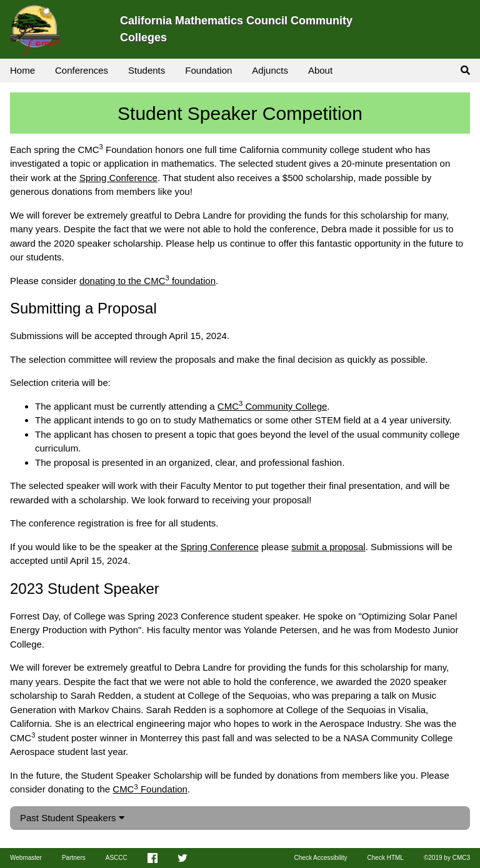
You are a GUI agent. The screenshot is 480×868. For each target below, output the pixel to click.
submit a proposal (328, 547)
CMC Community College (272, 406)
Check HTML (386, 858)
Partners (74, 858)
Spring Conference (118, 178)
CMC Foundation (150, 789)
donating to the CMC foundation (147, 281)
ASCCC (117, 858)
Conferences (82, 70)
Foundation (208, 70)
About (320, 70)
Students (147, 70)
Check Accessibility (321, 858)
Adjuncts (270, 70)
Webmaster (26, 858)
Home (22, 70)
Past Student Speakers (72, 818)
